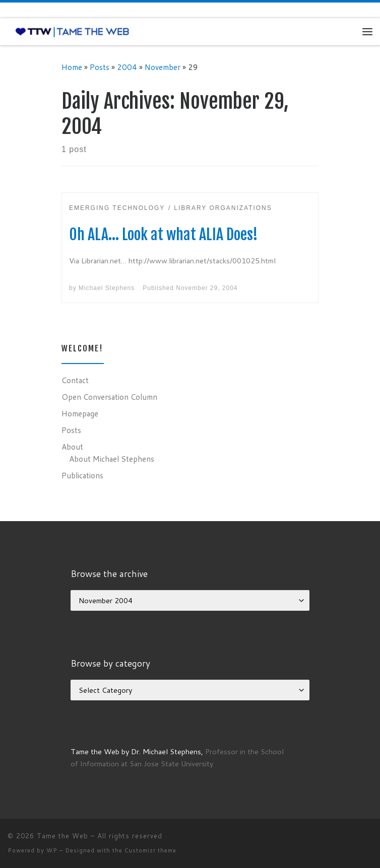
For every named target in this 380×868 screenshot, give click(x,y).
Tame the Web (62, 836)
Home (72, 67)
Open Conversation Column (109, 397)
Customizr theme (150, 850)
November (163, 67)
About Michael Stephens (112, 459)
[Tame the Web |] (72, 31)
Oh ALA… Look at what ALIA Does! (164, 234)
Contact (75, 380)
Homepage (80, 413)
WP (52, 850)
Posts (100, 67)
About (72, 447)
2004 (127, 67)
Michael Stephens (107, 288)
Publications (82, 475)
